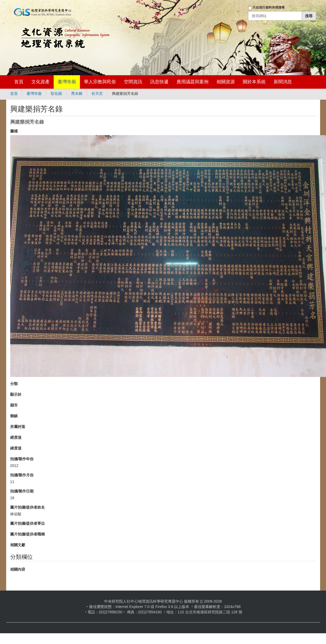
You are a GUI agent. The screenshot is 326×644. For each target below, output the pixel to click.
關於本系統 (254, 82)
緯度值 (16, 448)
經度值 (16, 437)
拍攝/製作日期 (22, 491)
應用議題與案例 (193, 82)
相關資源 (226, 82)
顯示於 (16, 394)
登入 (241, 23)
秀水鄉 (77, 93)
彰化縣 (56, 93)
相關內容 (18, 569)
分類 (14, 384)
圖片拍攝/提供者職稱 (28, 534)
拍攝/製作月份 (22, 475)
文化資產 (41, 82)
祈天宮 (97, 93)
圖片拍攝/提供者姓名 (28, 507)
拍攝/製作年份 (22, 459)
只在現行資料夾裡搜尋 (269, 8)
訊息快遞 (159, 82)
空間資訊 (133, 82)
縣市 (14, 405)
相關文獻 (18, 545)
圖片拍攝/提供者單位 (28, 523)
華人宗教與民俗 (100, 82)
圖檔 (14, 131)
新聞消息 (283, 82)
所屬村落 (18, 427)
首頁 (19, 82)
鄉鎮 (14, 416)
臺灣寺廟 (67, 82)
